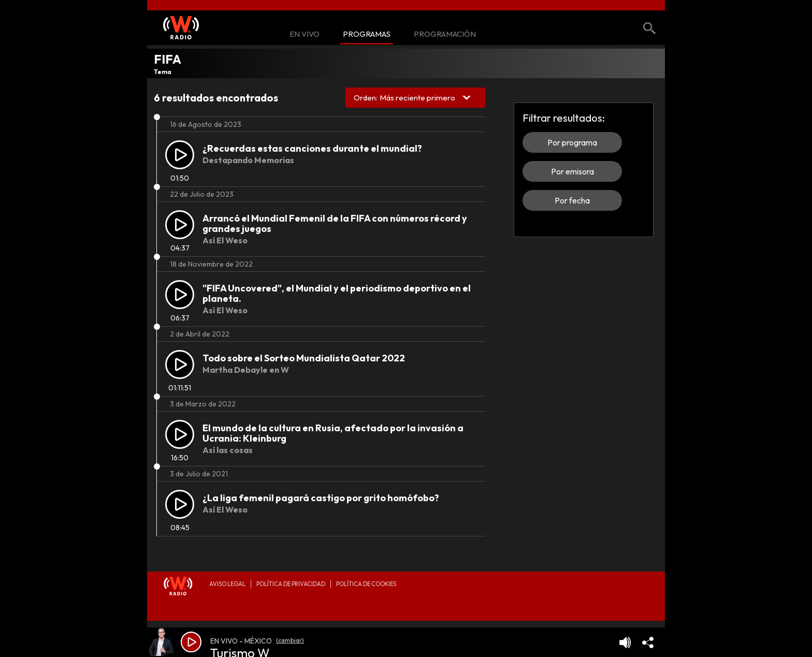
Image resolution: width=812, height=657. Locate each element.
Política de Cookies (366, 584)
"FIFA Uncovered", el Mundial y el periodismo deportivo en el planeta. (337, 293)
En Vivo (304, 34)
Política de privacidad (291, 584)
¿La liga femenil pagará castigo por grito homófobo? (321, 498)
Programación (445, 34)
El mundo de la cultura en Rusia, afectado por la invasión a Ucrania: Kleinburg (333, 433)
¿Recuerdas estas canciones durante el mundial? (312, 148)
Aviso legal (227, 584)
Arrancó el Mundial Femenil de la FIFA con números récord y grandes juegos (335, 223)
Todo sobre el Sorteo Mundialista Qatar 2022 (304, 358)
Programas (367, 34)
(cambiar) (290, 640)
